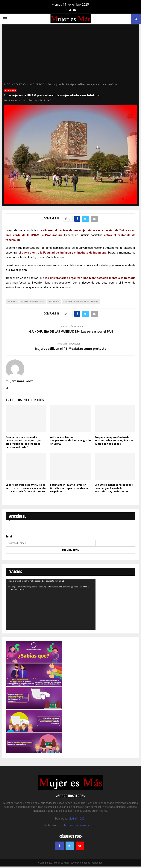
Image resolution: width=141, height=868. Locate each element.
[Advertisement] (70, 54)
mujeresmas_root (18, 100)
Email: (9, 537)
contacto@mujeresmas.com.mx (79, 825)
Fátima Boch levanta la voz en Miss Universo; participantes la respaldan (69, 488)
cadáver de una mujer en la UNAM (81, 302)
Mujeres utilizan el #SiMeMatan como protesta (70, 349)
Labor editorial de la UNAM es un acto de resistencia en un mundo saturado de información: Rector (26, 488)
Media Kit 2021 (77, 819)
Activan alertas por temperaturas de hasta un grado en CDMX (70, 440)
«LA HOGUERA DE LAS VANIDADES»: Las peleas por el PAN (71, 332)
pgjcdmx (12, 302)
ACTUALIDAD (10, 91)
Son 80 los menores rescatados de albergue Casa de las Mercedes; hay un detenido (114, 488)
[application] (51, 605)
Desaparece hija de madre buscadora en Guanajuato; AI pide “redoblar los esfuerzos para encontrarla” (23, 442)
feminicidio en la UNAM (33, 302)
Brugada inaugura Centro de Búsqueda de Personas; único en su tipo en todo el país (114, 440)
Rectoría (54, 302)
